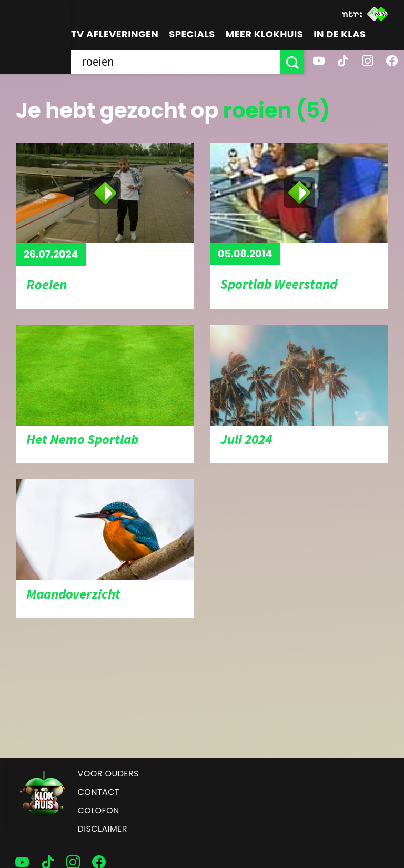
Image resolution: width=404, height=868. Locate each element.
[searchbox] (176, 62)
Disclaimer (103, 829)
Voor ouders (108, 774)
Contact (99, 792)
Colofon (99, 810)
